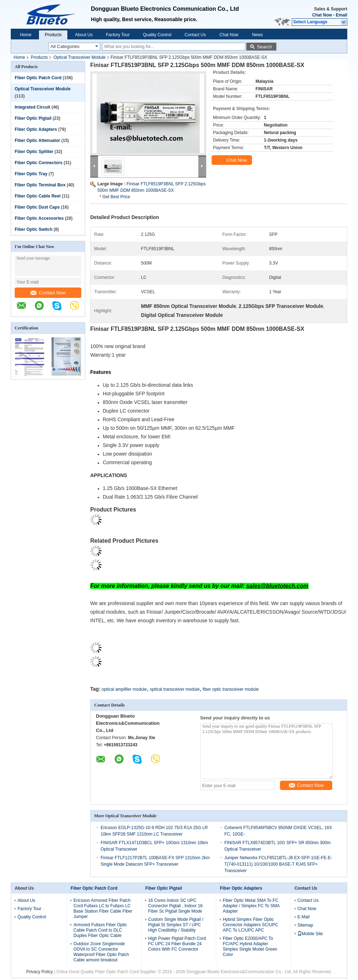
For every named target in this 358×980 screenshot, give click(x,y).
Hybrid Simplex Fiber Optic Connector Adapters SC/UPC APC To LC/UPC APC (250, 925)
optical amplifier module (124, 689)
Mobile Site (310, 934)
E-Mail (304, 917)
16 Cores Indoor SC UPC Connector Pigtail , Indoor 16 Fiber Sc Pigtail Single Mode (175, 906)
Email (342, 15)
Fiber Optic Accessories (39, 218)
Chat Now (322, 15)
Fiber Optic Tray (31, 174)
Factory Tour (118, 35)
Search (265, 47)
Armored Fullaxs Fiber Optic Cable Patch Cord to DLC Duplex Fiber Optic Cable (100, 930)
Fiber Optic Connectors (38, 163)
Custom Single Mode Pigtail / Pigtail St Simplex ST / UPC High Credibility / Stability (176, 925)
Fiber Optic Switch (33, 229)
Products (53, 35)
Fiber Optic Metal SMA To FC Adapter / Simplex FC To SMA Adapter (251, 906)
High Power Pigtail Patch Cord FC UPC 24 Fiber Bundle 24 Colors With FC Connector (177, 944)
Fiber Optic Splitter (34, 152)
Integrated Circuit (32, 107)
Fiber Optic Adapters (36, 129)
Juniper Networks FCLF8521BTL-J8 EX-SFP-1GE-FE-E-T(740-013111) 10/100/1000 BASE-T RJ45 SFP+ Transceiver (278, 864)
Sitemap (305, 925)
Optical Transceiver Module (79, 57)
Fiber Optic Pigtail (33, 118)
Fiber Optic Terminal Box (40, 185)
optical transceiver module (175, 689)
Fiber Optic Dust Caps (37, 207)
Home (26, 35)
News (257, 35)
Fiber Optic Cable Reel (38, 196)
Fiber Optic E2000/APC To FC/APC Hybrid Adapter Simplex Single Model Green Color (250, 946)
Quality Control (157, 35)
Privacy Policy (40, 972)
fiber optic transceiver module (231, 689)
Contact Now (48, 293)
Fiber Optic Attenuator (37, 141)
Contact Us (195, 35)
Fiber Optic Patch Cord (38, 78)
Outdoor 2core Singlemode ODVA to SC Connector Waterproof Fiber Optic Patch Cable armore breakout (101, 952)
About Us (84, 35)
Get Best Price (116, 197)
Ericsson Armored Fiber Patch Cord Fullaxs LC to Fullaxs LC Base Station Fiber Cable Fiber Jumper (103, 908)
